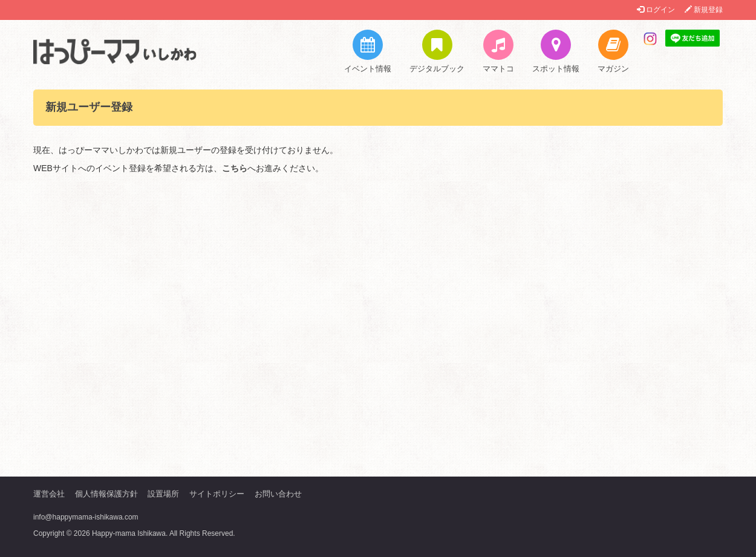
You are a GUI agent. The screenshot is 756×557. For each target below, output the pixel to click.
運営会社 (49, 494)
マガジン (613, 51)
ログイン (656, 10)
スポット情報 (556, 51)
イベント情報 (368, 51)
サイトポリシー (217, 494)
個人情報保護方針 (106, 494)
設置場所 (163, 494)
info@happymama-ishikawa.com (86, 517)
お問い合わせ (278, 494)
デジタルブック (437, 51)
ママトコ (498, 51)
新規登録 (704, 10)
